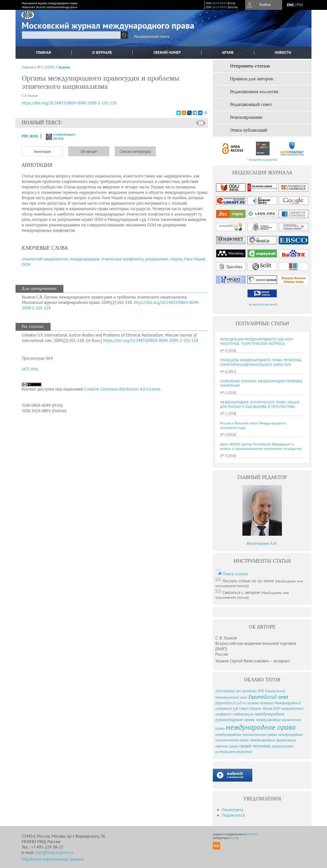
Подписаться (233, 815)
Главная (44, 52)
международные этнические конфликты (107, 259)
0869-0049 (219, 3)
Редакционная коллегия (254, 92)
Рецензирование (246, 118)
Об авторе (89, 151)
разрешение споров (164, 259)
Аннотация (42, 151)
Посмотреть (233, 810)
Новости (283, 52)
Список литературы (135, 151)
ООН (26, 264)
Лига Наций (194, 259)
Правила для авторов (252, 79)
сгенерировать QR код (58, 137)
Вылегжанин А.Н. (262, 543)
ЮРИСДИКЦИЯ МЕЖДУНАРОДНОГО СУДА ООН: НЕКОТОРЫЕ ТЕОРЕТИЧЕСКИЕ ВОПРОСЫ (257, 341)
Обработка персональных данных (53, 859)
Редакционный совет (251, 105)
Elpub (234, 838)
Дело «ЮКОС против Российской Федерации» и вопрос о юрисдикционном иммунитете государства (261, 446)
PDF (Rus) (30, 136)
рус (300, 5)
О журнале (102, 52)
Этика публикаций (249, 130)
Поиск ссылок (235, 574)
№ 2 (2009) (46, 67)
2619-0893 (219, 7)
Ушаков (64, 67)
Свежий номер (167, 52)
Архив (228, 52)
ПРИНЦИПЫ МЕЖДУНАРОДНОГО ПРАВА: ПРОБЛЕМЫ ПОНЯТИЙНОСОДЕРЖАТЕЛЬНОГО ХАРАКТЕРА (261, 362)
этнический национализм (45, 259)
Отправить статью (250, 66)
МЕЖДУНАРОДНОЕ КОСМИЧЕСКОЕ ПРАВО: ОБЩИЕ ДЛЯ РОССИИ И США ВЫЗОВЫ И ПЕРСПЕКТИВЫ (260, 404)
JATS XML (30, 369)
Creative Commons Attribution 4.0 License (122, 389)
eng (290, 5)
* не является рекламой (262, 160)
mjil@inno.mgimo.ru (54, 852)
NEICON (253, 834)
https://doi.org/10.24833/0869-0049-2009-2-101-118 (151, 340)
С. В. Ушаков (30, 96)
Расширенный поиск (152, 36)
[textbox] (71, 35)
